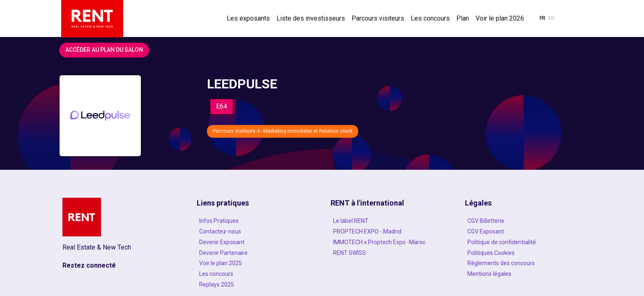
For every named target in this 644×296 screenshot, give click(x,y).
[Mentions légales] (523, 274)
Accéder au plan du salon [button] (104, 50)
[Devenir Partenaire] (255, 253)
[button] (543, 18)
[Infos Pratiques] (255, 221)
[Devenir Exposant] (255, 242)
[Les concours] (255, 274)
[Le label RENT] (389, 221)
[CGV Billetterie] (523, 221)
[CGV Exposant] (523, 231)
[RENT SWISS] (389, 253)
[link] (248, 18)
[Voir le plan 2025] (255, 263)
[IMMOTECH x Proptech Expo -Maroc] (389, 242)
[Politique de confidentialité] (523, 242)
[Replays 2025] (255, 284)
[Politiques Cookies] (523, 253)
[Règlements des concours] (523, 263)
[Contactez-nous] (255, 231)
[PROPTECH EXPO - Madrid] (389, 231)
